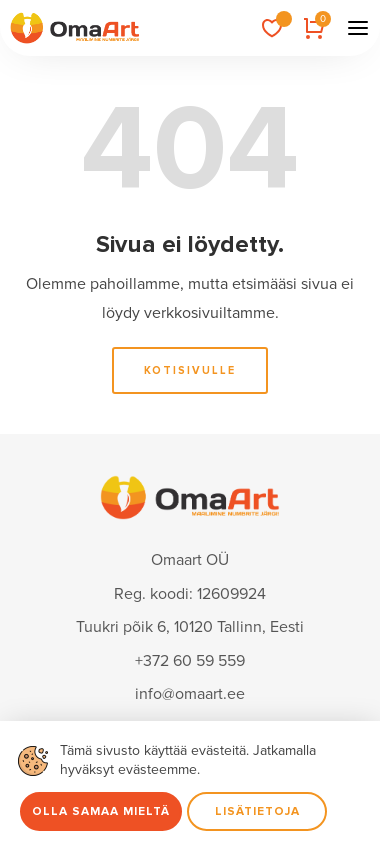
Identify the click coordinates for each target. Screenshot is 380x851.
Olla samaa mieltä (101, 811)
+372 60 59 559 (190, 661)
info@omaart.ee (190, 694)
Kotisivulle (190, 370)
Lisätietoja (257, 811)
